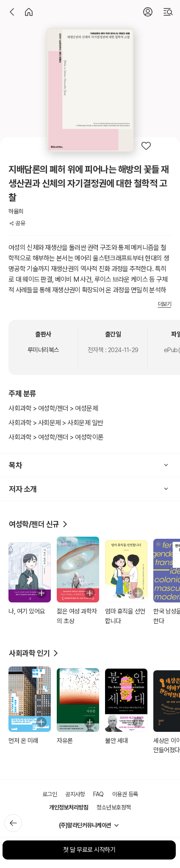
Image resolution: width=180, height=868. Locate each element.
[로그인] (148, 12)
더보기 (165, 304)
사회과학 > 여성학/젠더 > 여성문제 (53, 408)
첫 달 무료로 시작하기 (89, 850)
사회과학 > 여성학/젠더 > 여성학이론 (56, 437)
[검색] (168, 12)
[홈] (29, 12)
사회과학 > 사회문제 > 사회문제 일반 (56, 423)
